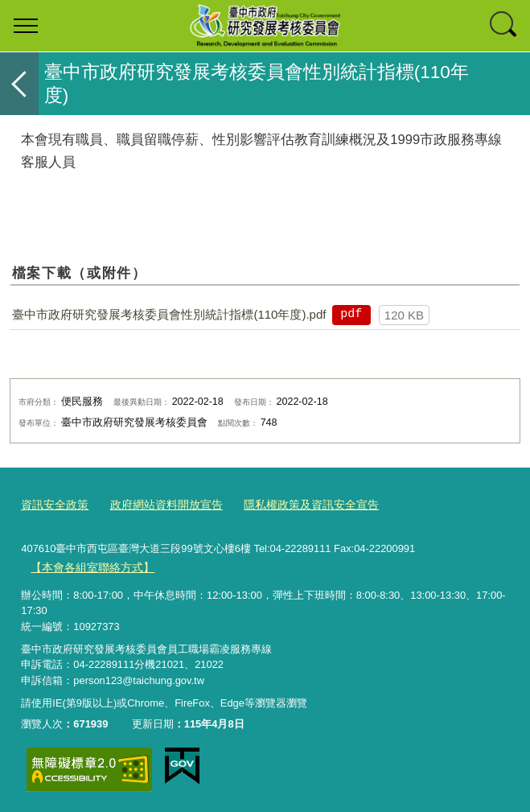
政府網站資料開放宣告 (158, 504)
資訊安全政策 (52, 504)
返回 (19, 84)
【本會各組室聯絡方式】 (88, 565)
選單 (26, 26)
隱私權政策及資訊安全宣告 (294, 504)
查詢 (504, 26)
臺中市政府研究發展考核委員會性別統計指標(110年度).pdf (169, 314)
